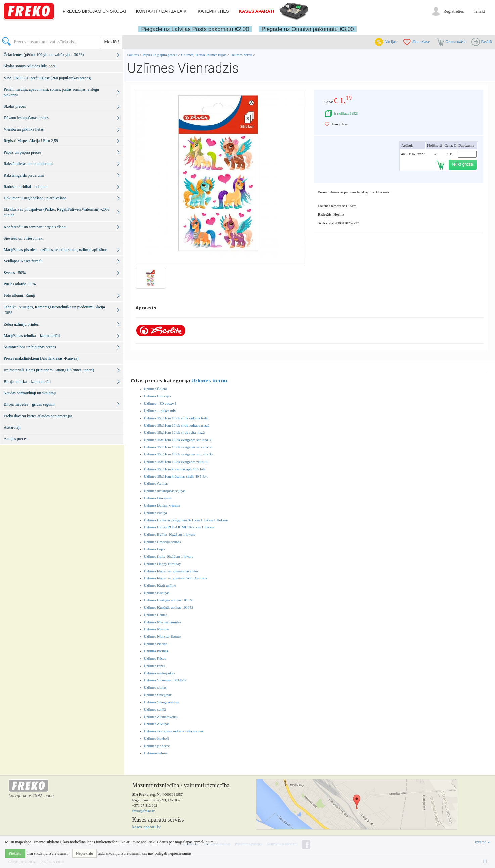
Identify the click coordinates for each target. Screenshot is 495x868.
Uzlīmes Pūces (155, 658)
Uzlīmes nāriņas (156, 651)
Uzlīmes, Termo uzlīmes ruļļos (204, 55)
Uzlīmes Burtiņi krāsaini (162, 505)
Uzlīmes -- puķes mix (160, 411)
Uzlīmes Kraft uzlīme (160, 585)
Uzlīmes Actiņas (156, 483)
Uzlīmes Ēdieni (155, 389)
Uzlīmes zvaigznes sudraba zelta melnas (174, 731)
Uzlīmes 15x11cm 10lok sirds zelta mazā (174, 432)
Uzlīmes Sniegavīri (158, 695)
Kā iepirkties (213, 11)
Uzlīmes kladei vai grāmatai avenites (171, 571)
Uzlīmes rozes (155, 666)
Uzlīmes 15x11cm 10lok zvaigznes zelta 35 (176, 462)
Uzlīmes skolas (155, 687)
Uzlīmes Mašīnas (157, 629)
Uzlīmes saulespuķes (160, 673)
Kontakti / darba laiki (162, 11)
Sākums (133, 55)
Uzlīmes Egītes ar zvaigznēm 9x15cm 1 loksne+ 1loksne (186, 520)
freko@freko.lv (144, 811)
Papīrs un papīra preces (160, 55)
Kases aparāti (257, 11)
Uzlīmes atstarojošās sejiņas (165, 491)
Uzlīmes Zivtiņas (157, 724)
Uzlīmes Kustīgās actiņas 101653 (169, 607)
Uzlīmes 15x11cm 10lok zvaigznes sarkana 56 (178, 447)
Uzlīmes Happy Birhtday (163, 564)
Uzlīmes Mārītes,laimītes (163, 622)
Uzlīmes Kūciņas (157, 593)
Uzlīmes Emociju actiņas (163, 542)
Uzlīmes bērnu (241, 55)
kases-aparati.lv (146, 827)
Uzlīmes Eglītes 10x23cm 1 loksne (170, 534)
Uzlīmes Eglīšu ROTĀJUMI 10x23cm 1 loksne (179, 527)
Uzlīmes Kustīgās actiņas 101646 (169, 600)
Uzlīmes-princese (157, 746)
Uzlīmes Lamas (156, 615)
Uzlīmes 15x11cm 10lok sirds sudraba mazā (177, 425)
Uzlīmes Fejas (155, 549)
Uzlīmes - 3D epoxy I (160, 403)
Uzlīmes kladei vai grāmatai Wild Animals (175, 578)
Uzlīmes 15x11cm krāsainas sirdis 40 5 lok (176, 476)
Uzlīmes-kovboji (156, 738)
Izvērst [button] (482, 842)
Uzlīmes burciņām (158, 498)
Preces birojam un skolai (94, 11)
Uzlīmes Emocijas (157, 396)
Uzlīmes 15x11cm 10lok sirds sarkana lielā (176, 418)
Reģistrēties (454, 11)
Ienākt (480, 11)
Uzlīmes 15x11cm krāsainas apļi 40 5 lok (175, 469)
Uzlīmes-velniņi (156, 753)
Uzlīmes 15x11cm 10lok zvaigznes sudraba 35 (178, 454)
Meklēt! (111, 42)
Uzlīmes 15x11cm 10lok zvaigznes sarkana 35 (178, 440)
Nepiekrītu (84, 853)
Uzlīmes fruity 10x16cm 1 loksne (169, 556)
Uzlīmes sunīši (155, 709)
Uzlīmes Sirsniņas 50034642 (165, 680)
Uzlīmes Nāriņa (156, 644)
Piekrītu (15, 853)
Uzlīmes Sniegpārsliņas (162, 702)
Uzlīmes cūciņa (155, 513)
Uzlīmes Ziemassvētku (161, 717)
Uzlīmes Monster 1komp (162, 636)
